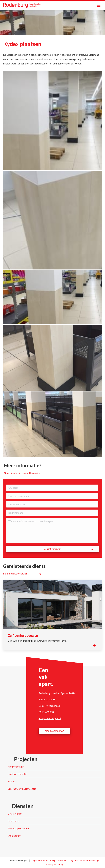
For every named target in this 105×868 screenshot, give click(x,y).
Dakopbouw (14, 836)
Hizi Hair (12, 781)
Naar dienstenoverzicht (16, 573)
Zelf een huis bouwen (23, 635)
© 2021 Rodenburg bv (17, 860)
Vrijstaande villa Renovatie (22, 789)
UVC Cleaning (15, 814)
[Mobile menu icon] (99, 5)
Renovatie (13, 821)
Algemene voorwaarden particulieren (49, 860)
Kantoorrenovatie (17, 774)
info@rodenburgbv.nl (50, 718)
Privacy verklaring (55, 864)
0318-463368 (46, 712)
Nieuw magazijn (16, 767)
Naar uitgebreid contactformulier (22, 473)
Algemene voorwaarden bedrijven (86, 860)
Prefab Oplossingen (18, 828)
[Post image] (52, 605)
